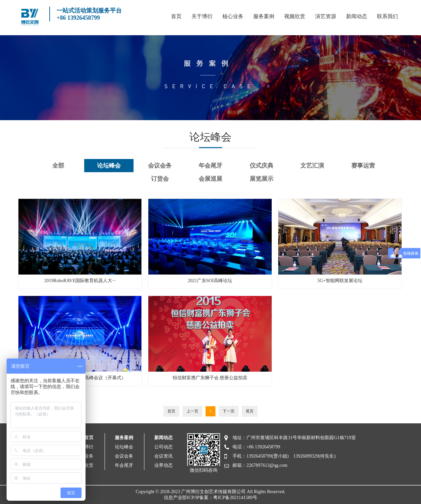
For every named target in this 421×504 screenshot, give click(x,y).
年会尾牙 (210, 166)
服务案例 (264, 16)
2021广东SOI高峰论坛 (210, 281)
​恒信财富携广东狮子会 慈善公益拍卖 (210, 378)
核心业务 (233, 16)
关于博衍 (202, 16)
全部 (58, 166)
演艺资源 (326, 16)
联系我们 (387, 16)
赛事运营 (363, 166)
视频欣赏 (295, 16)
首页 (176, 16)
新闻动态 (357, 16)
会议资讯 (163, 456)
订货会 (160, 179)
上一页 (192, 411)
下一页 (229, 411)
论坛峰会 (109, 166)
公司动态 (163, 447)
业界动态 (163, 465)
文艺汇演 (312, 166)
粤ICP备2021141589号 (235, 498)
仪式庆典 (261, 166)
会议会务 (160, 166)
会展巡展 (210, 179)
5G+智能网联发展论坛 (340, 281)
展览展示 (261, 179)
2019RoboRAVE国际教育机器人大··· (80, 281)
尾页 (250, 411)
